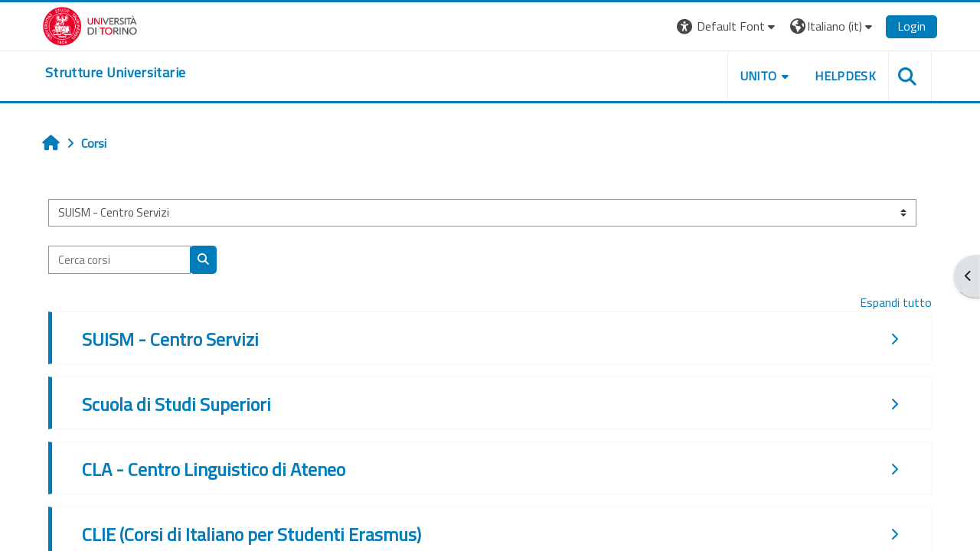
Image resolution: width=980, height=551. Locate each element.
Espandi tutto (896, 302)
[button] (728, 26)
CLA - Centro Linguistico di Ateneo (214, 469)
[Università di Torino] (90, 24)
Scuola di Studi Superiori (176, 404)
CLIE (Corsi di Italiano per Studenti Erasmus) (252, 534)
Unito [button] (759, 76)
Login (911, 26)
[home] (115, 73)
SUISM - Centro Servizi (170, 339)
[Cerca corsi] (119, 260)
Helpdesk (845, 76)
